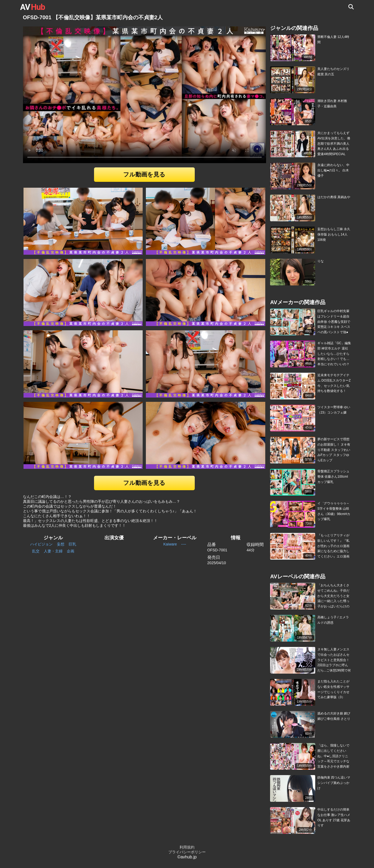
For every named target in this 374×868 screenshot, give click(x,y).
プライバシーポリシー (187, 852)
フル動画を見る (144, 174)
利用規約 (187, 847)
